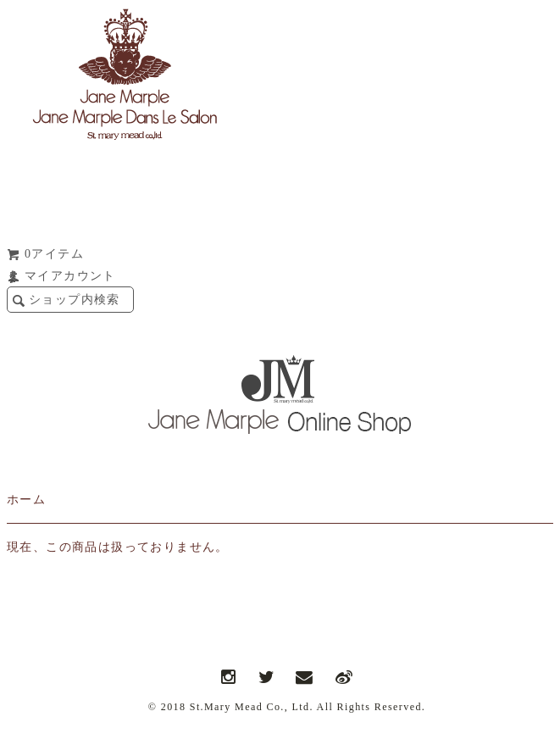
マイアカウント (70, 276)
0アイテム (54, 254)
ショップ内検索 (75, 300)
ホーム (26, 500)
